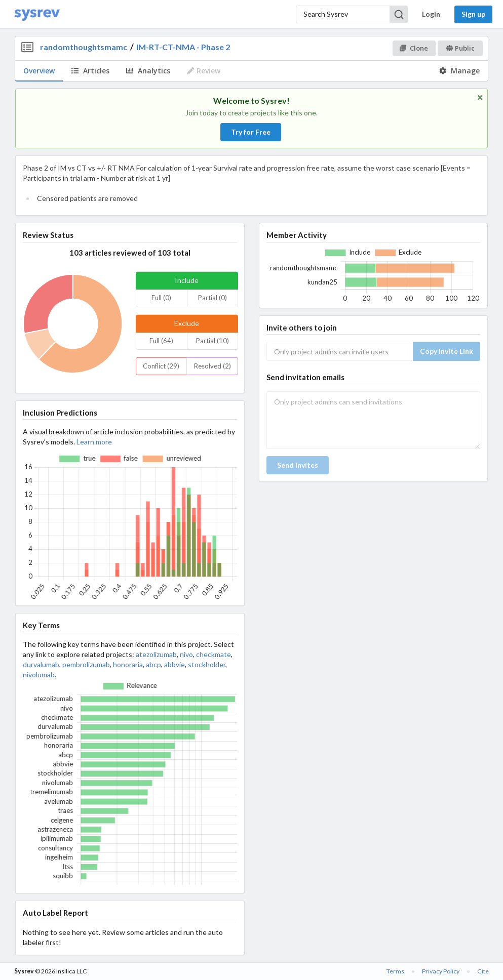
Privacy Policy (441, 971)
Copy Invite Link (447, 351)
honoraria (128, 664)
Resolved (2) (212, 366)
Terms (395, 971)
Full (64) (161, 341)
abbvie (175, 664)
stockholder (207, 664)
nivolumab (39, 675)
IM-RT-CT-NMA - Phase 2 (183, 47)
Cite (483, 971)
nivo (186, 654)
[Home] (37, 14)
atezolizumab (156, 654)
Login (431, 14)
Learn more (94, 442)
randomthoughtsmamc (84, 47)
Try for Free (251, 132)
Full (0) (161, 298)
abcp (153, 664)
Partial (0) (212, 298)
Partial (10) (212, 341)
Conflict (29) (161, 366)
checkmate (214, 654)
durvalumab (41, 664)
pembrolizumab (86, 664)
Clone (414, 48)
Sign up (473, 14)
